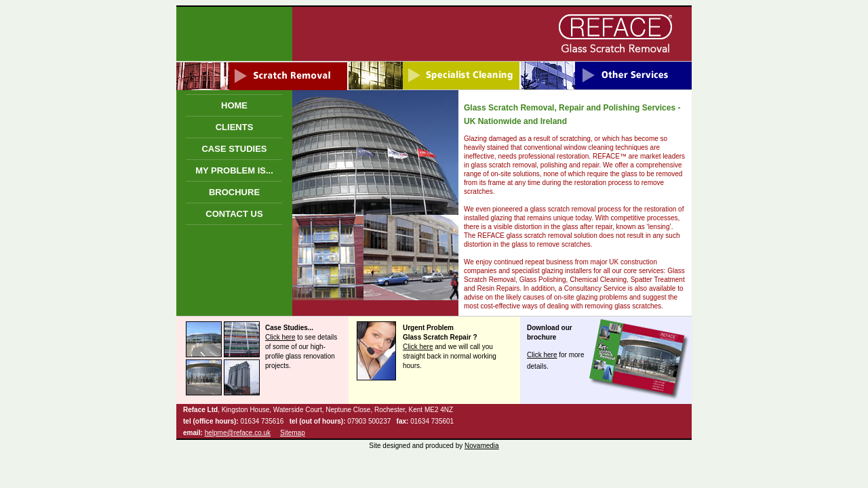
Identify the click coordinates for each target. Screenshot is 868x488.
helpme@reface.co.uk (238, 433)
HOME (234, 105)
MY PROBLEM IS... (234, 170)
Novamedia (482, 446)
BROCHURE (234, 192)
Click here (280, 337)
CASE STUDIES (234, 149)
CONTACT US (234, 214)
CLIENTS (235, 127)
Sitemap (293, 433)
